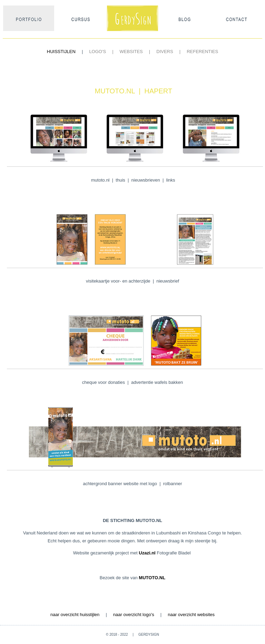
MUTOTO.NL (152, 578)
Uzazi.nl (148, 553)
